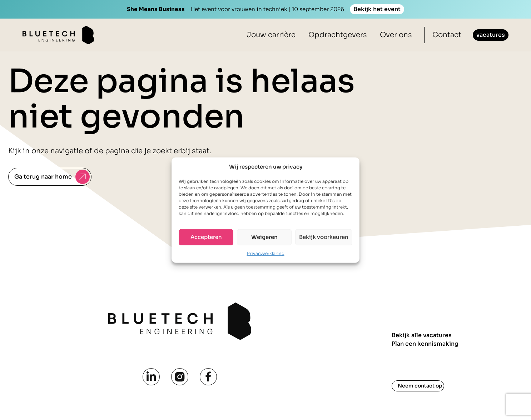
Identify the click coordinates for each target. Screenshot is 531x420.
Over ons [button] (396, 35)
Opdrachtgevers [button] (338, 35)
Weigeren (264, 237)
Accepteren (206, 237)
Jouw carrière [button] (271, 35)
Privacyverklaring (266, 253)
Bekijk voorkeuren (324, 237)
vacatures (491, 35)
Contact (447, 35)
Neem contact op (420, 386)
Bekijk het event (377, 9)
